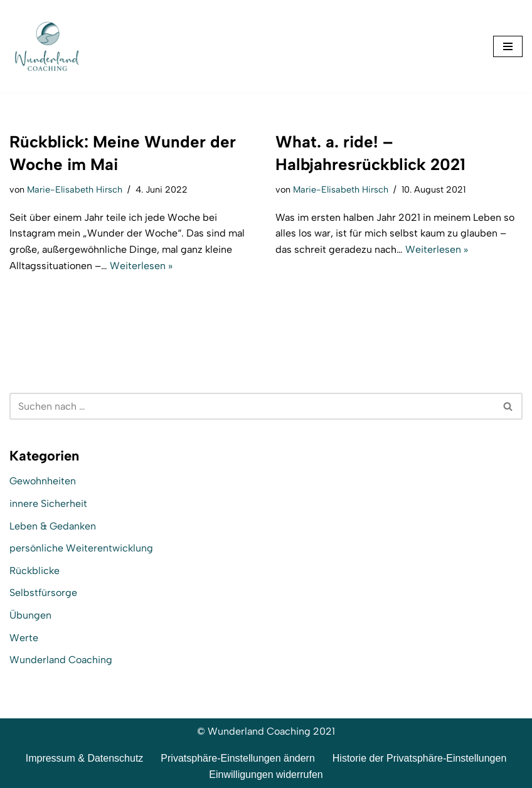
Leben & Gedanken (53, 526)
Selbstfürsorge (43, 593)
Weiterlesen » (141, 266)
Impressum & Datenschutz (85, 758)
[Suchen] (252, 406)
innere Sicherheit (48, 503)
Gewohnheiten (43, 481)
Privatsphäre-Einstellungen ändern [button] (237, 758)
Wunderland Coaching (61, 660)
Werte (24, 638)
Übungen (30, 615)
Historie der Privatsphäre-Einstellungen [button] (419, 758)
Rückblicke (35, 571)
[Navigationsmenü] (508, 46)
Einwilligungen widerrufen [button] (266, 775)
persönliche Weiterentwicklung (81, 548)
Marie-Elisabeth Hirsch (75, 189)
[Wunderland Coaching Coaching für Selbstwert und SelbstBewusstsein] (47, 46)
